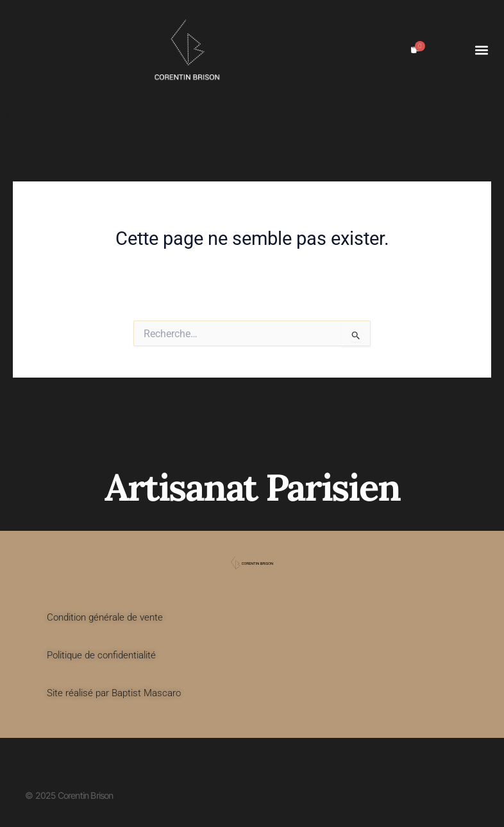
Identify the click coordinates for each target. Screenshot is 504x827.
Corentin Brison (60, 116)
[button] (481, 50)
